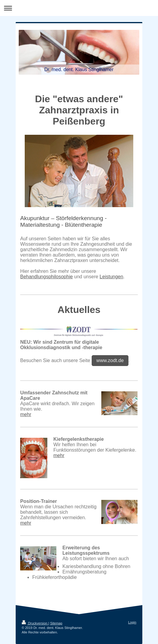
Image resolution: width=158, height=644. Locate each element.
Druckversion (35, 623)
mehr (26, 414)
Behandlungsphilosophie (46, 277)
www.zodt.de (110, 360)
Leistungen (111, 277)
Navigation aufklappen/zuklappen (79, 8)
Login (132, 622)
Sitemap (56, 623)
